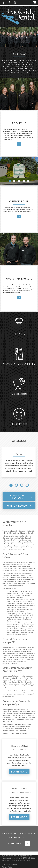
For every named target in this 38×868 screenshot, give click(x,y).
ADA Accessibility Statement (20, 860)
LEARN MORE (19, 772)
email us (10, 858)
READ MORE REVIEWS (21, 497)
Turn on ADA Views (9, 865)
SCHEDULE (19, 843)
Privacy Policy (7, 867)
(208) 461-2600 (29, 858)
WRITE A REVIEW (19, 506)
